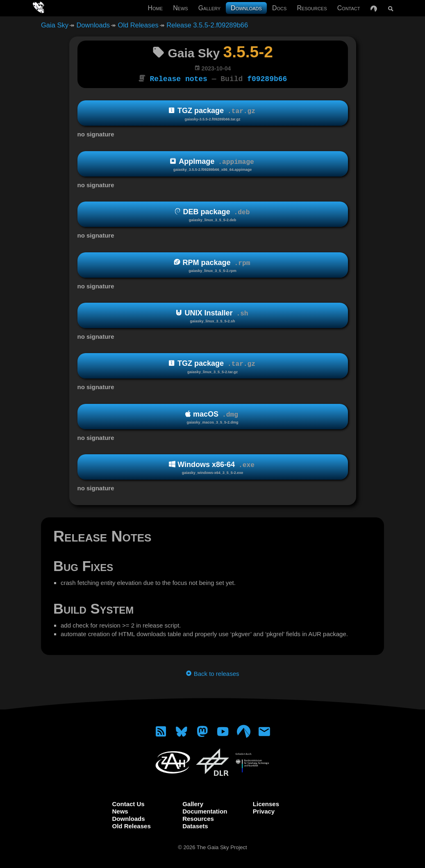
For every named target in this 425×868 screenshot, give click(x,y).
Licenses (266, 803)
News (180, 8)
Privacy (264, 810)
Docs (279, 8)
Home (155, 8)
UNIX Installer (213, 316)
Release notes (179, 78)
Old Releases (138, 25)
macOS (213, 417)
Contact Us (128, 803)
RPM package (213, 265)
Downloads (246, 8)
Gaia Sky (55, 25)
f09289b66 (267, 78)
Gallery (209, 8)
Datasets (195, 825)
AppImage (213, 164)
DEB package (213, 214)
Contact (349, 8)
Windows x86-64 (213, 467)
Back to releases (212, 673)
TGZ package (213, 113)
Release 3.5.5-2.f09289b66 (207, 25)
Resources (312, 8)
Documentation (205, 810)
